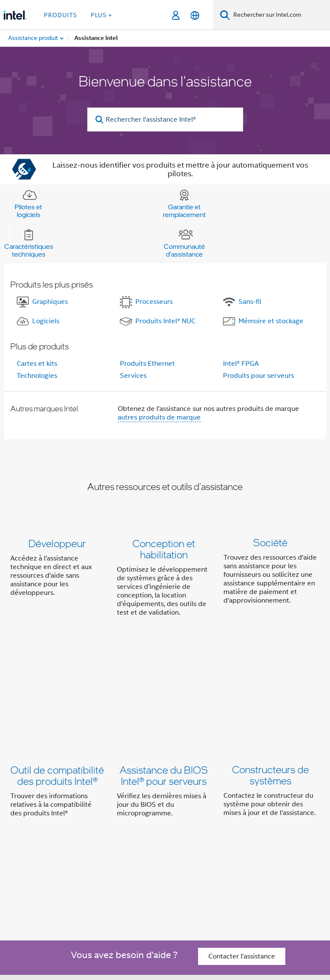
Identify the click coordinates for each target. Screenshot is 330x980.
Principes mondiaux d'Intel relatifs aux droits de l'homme (230, 944)
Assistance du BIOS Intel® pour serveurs (164, 681)
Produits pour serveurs (258, 376)
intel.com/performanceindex (174, 931)
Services (133, 376)
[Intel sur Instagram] (161, 858)
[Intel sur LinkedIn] (119, 858)
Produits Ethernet (147, 364)
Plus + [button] (101, 15)
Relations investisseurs (107, 828)
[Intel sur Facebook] (76, 858)
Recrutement (256, 828)
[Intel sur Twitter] (98, 858)
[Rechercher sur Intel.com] (280, 15)
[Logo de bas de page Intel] (27, 883)
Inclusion (248, 811)
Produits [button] (60, 15)
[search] (100, 120)
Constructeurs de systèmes (270, 681)
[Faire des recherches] (225, 15)
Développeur (57, 543)
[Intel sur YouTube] (140, 858)
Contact (162, 828)
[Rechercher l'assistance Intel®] (165, 119)
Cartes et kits (37, 364)
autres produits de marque (159, 417)
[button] (165, 580)
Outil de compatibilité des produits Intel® (57, 681)
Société (270, 543)
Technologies (37, 376)
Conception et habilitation (164, 549)
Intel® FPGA (241, 364)
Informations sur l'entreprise (115, 811)
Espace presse (205, 828)
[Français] (195, 15)
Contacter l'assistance (242, 769)
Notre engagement (196, 811)
